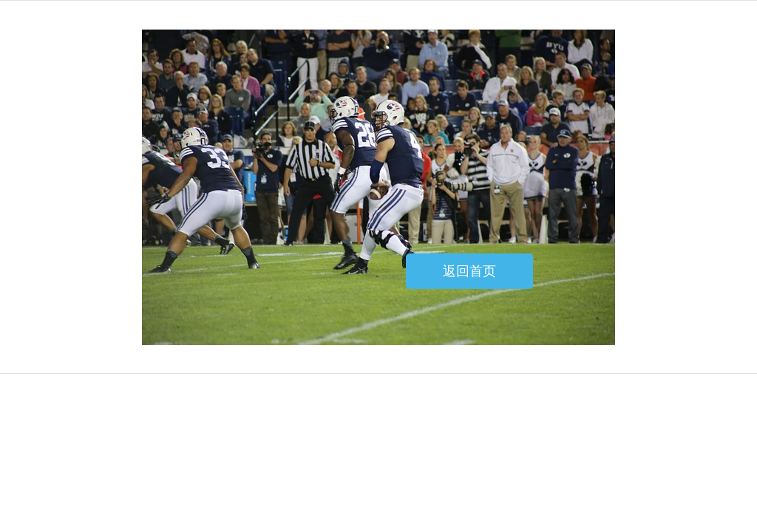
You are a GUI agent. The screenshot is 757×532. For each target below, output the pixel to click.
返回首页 (469, 271)
